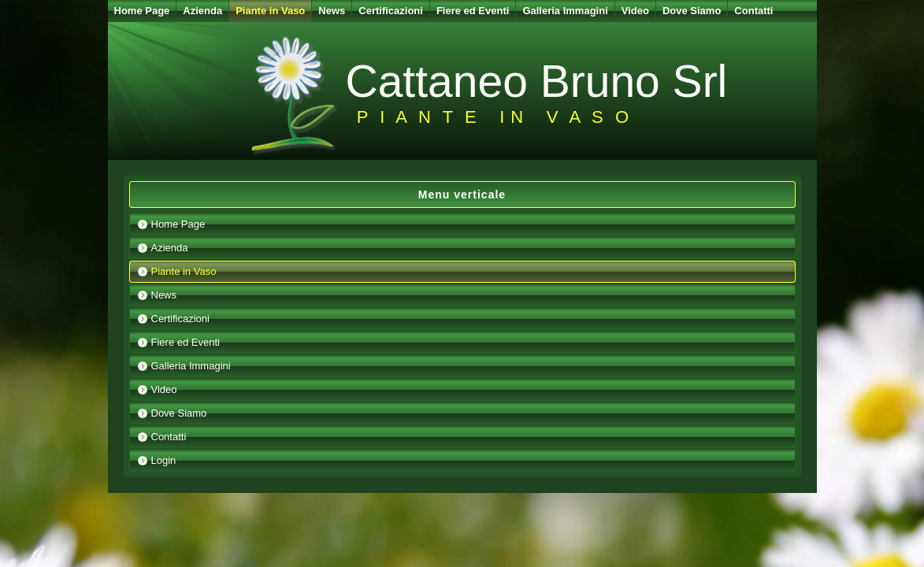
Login (164, 460)
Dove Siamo (692, 11)
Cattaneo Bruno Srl (537, 81)
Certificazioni (391, 11)
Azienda (202, 11)
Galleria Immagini (565, 11)
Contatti (753, 11)
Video (635, 11)
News (332, 11)
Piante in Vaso (270, 11)
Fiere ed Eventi (473, 11)
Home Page (142, 11)
